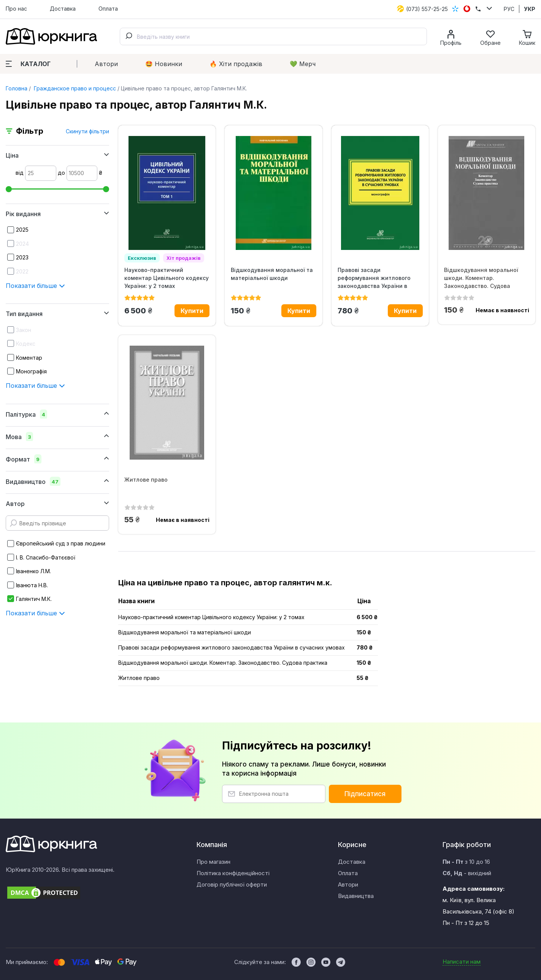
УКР (530, 9)
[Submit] (129, 36)
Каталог (28, 64)
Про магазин (213, 862)
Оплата (108, 9)
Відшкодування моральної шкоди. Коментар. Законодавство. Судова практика (481, 278)
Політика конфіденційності (233, 873)
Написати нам (462, 962)
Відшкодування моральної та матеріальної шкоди (272, 274)
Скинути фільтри (87, 131)
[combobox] (273, 36)
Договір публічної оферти (232, 884)
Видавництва (356, 896)
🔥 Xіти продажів (236, 64)
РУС (509, 9)
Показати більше (35, 286)
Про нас (16, 9)
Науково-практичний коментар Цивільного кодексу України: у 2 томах (167, 278)
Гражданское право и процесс (74, 88)
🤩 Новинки (164, 64)
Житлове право (146, 480)
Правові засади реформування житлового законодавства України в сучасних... (374, 278)
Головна (17, 88)
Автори (106, 64)
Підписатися (365, 794)
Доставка (63, 9)
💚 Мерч (303, 64)
